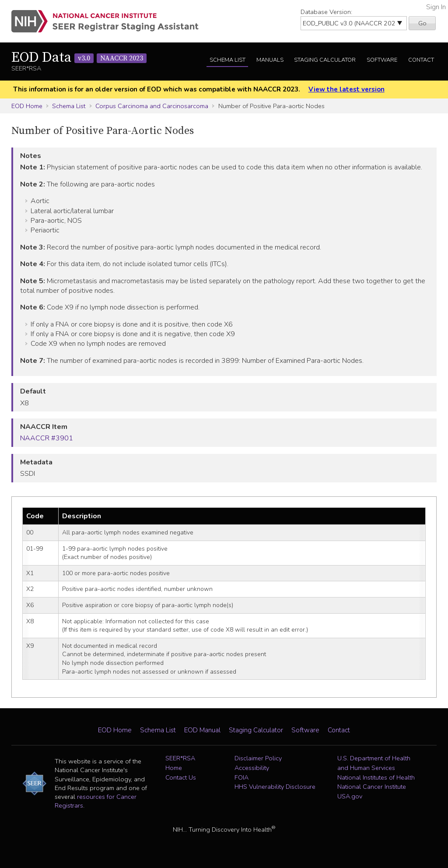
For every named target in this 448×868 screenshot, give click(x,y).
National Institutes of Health (376, 777)
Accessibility (252, 768)
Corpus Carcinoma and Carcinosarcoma (152, 106)
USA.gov (350, 796)
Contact (421, 60)
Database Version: (326, 12)
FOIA (241, 777)
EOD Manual (202, 730)
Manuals (270, 60)
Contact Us (181, 777)
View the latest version (346, 89)
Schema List (227, 60)
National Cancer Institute (372, 787)
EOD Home (27, 106)
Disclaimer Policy (258, 758)
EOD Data (79, 58)
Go (422, 23)
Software (382, 60)
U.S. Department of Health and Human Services (374, 763)
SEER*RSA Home (180, 763)
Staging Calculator (325, 60)
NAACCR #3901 (47, 438)
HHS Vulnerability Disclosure (275, 787)
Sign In (436, 7)
